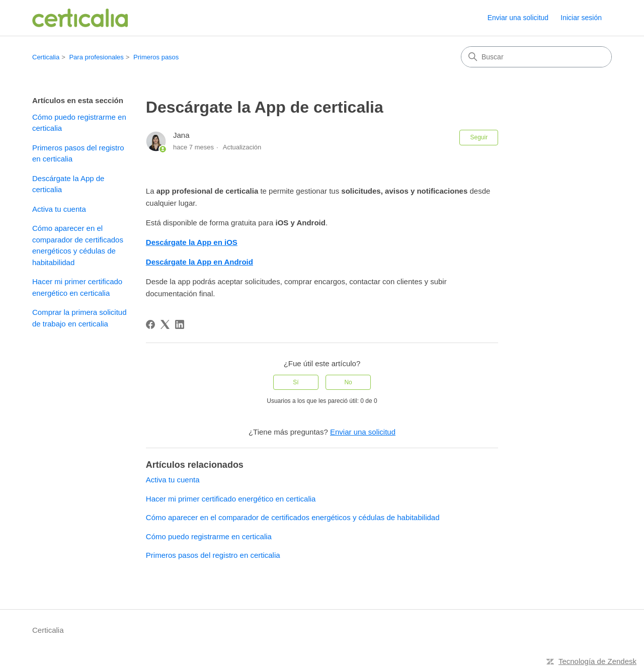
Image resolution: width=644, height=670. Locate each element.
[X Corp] (165, 324)
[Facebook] (150, 324)
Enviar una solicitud (518, 18)
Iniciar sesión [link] (581, 18)
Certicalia (46, 57)
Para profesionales (96, 57)
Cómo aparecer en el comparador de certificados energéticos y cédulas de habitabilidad (78, 245)
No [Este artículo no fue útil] (348, 382)
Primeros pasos (156, 57)
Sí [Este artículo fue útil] (296, 382)
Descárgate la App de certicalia (68, 184)
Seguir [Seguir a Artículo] (479, 137)
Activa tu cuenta (59, 209)
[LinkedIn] (180, 324)
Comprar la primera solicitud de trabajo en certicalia (79, 318)
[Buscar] (536, 57)
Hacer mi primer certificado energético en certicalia (77, 287)
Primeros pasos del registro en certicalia (78, 153)
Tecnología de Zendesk (597, 661)
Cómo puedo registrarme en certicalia (79, 123)
